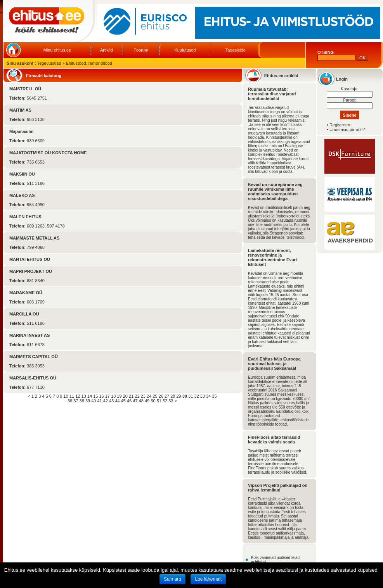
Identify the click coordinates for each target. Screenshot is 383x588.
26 (161, 396)
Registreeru (341, 125)
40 (94, 401)
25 (155, 396)
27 (167, 396)
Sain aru (172, 579)
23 (143, 396)
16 (101, 396)
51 (159, 401)
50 (153, 401)
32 (196, 396)
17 (107, 396)
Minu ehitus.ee (57, 50)
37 (76, 401)
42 (106, 401)
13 (83, 396)
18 (113, 396)
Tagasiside (236, 50)
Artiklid (107, 50)
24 (149, 396)
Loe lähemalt (208, 579)
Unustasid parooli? (347, 129)
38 (82, 401)
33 (203, 396)
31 (191, 396)
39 (88, 401)
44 (117, 401)
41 (100, 401)
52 (165, 401)
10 (66, 396)
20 (125, 396)
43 (111, 401)
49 (147, 401)
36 (70, 401)
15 (95, 396)
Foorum (141, 50)
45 (123, 401)
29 (179, 396)
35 (214, 396)
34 (208, 396)
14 (90, 396)
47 (135, 401)
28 (173, 396)
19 (119, 396)
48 (141, 401)
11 (72, 396)
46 (129, 401)
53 (171, 401)
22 (137, 396)
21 (131, 396)
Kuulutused (185, 50)
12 (78, 396)
